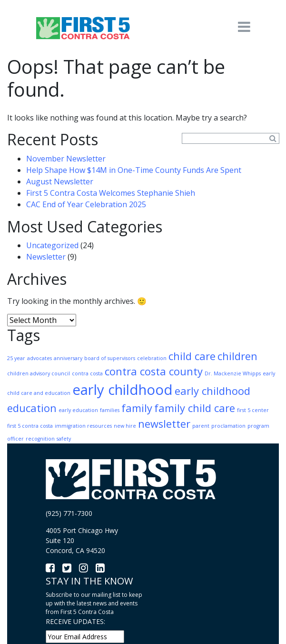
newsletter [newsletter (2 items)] (164, 424)
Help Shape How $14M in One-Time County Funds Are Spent (134, 170)
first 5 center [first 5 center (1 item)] (253, 410)
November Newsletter (66, 159)
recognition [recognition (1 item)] (40, 439)
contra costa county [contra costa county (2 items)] (154, 371)
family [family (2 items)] (137, 408)
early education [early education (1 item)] (78, 410)
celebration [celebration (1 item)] (152, 358)
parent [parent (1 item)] (201, 426)
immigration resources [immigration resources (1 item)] (83, 426)
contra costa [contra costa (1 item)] (87, 373)
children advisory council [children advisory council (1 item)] (39, 373)
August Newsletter (60, 181)
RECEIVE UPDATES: (75, 621)
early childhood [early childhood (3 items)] (123, 390)
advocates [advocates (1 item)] (39, 358)
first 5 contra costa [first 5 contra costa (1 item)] (30, 426)
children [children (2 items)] (237, 356)
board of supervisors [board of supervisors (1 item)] (110, 358)
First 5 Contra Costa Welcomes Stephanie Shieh (111, 193)
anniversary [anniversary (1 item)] (68, 358)
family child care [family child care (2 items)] (195, 408)
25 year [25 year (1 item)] (16, 358)
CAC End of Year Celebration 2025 (86, 204)
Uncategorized (52, 245)
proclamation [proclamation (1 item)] (228, 426)
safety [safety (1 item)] (64, 439)
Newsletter (46, 257)
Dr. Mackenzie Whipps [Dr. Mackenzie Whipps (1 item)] (233, 373)
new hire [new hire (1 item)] (125, 426)
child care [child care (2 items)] (192, 356)
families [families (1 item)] (110, 410)
